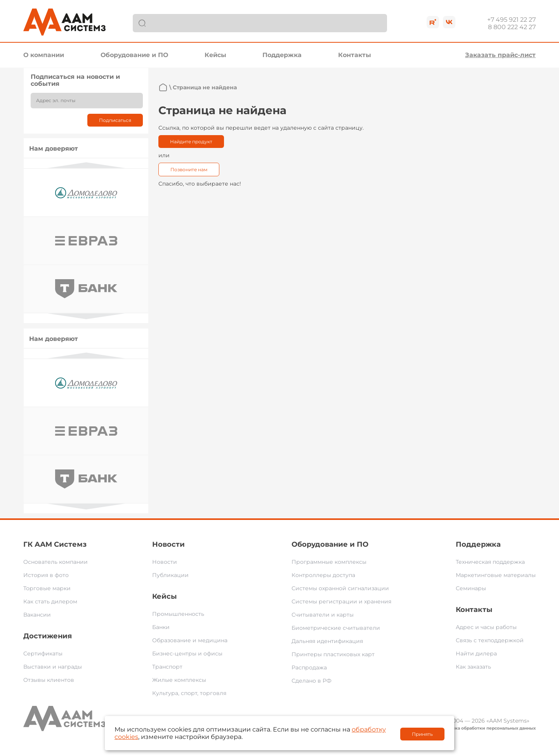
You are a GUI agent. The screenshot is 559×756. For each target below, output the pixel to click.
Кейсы (215, 55)
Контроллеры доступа (323, 575)
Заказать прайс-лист (500, 55)
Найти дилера (476, 653)
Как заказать (473, 667)
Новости (168, 544)
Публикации (170, 575)
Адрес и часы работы (486, 627)
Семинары (471, 588)
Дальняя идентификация (327, 641)
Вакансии (37, 615)
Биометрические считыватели (336, 628)
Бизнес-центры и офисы (187, 653)
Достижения (48, 636)
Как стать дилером (50, 601)
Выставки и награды (53, 667)
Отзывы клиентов (49, 680)
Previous (86, 165)
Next (86, 316)
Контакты (355, 55)
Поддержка (282, 55)
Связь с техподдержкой (490, 640)
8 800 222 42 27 (512, 27)
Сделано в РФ (312, 681)
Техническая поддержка (490, 562)
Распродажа (309, 667)
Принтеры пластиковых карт (333, 654)
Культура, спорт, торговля (189, 693)
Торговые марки (47, 588)
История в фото (46, 575)
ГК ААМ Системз (55, 544)
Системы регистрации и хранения (341, 601)
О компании (44, 55)
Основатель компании (56, 562)
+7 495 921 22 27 (511, 20)
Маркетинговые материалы (496, 575)
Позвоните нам (189, 169)
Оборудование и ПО (134, 55)
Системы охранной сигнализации (340, 588)
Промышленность (178, 614)
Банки (161, 627)
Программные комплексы (329, 562)
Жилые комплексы (179, 680)
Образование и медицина (190, 640)
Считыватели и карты (323, 615)
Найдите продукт (191, 142)
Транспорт (167, 667)
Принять (422, 734)
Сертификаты (43, 653)
